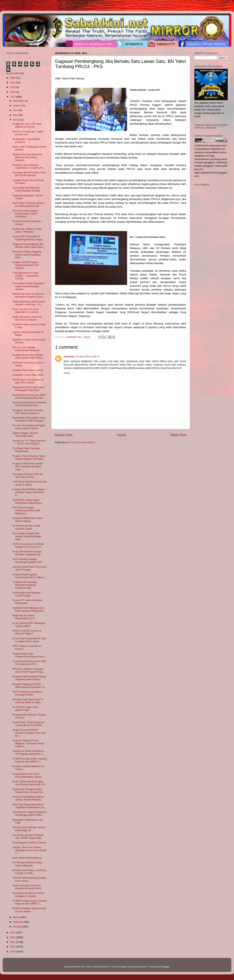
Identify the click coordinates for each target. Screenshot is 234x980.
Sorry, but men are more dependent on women (25, 311)
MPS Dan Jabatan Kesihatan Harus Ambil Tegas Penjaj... (29, 670)
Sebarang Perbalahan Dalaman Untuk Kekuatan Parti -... (29, 404)
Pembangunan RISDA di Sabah (29, 843)
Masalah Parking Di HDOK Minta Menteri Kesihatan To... (30, 686)
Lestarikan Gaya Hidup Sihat (28, 375)
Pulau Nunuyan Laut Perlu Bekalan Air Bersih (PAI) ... (28, 887)
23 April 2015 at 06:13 (88, 357)
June (16, 110)
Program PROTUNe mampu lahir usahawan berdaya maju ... (28, 466)
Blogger (165, 967)
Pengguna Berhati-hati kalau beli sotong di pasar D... (28, 412)
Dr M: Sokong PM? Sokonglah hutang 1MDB (29, 625)
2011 (13, 947)
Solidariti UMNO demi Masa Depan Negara (27, 520)
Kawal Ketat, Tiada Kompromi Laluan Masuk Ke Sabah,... (28, 724)
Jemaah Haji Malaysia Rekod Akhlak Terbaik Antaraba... (28, 798)
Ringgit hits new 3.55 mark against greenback (27, 125)
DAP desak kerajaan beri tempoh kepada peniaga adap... (27, 536)
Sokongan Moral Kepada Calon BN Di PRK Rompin (29, 174)
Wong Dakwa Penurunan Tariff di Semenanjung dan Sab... (29, 396)
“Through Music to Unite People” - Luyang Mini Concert (26, 276)
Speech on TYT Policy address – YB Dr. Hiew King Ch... (29, 442)
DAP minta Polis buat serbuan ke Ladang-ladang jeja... (29, 204)
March (17, 917)
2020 (13, 78)
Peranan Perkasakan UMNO (28, 370)
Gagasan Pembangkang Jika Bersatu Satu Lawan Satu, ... (29, 246)
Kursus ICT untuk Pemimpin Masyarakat (28, 602)
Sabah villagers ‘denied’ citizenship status (25, 434)
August (17, 105)
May (16, 115)
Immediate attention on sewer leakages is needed (28, 894)
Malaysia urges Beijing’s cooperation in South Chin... (29, 166)
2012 (13, 942)
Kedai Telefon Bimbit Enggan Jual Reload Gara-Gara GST (29, 783)
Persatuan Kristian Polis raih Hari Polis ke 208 (28, 476)
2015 (13, 97)
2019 (13, 83)
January (18, 927)
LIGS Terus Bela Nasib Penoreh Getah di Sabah (30, 483)
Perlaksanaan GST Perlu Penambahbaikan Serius (27, 775)
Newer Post (64, 435)
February (18, 922)
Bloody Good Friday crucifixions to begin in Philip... (30, 872)
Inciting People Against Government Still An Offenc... (29, 576)
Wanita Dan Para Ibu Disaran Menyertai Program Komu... (29, 295)
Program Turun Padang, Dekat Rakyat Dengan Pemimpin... (29, 457)
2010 (13, 952)
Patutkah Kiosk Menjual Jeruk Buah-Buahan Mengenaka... (29, 609)
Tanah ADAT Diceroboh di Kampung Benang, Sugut (27, 238)
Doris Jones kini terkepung (27, 858)
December (19, 101)
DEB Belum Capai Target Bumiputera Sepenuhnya (27, 501)
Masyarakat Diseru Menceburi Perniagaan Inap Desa (29, 389)
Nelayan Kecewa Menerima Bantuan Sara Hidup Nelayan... (27, 157)
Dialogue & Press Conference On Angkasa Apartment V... (28, 752)
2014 (13, 933)
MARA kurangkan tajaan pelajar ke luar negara (30, 910)
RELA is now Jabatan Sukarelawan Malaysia (26, 349)
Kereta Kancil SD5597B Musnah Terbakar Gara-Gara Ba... (29, 733)
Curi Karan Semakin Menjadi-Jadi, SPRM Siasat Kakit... (28, 836)
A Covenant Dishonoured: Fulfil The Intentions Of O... (29, 663)
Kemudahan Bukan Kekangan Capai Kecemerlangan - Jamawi (29, 286)
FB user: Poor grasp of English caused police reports (29, 427)
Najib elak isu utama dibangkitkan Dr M (24, 617)
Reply (67, 373)
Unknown (69, 357)
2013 (13, 937)
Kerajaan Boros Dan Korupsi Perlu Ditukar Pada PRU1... (29, 356)
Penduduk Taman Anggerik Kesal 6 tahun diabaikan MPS (27, 255)
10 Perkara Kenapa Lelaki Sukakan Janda (26, 527)
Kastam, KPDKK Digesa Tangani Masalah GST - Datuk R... (27, 265)
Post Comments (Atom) (82, 442)
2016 (13, 92)
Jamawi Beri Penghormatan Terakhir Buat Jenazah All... (29, 791)
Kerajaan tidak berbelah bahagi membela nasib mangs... (29, 678)
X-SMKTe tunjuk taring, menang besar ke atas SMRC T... (30, 760)
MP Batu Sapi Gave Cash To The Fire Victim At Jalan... (28, 701)
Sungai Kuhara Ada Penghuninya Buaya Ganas (29, 655)
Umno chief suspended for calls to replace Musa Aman (29, 640)
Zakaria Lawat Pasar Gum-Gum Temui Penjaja (30, 568)
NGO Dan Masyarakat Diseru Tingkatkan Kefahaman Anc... (30, 806)
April (16, 120)
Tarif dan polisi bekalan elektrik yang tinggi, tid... (29, 829)
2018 (13, 87)
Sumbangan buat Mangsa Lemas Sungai (26, 594)
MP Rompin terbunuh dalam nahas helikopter (28, 864)
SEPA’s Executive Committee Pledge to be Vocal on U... (28, 545)
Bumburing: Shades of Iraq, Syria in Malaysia (27, 230)
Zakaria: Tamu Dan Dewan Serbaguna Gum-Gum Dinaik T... (29, 850)
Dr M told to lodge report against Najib (26, 708)
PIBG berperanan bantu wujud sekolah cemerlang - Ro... (29, 303)
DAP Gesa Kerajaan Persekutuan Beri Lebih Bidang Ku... (26, 510)
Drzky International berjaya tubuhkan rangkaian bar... (27, 553)
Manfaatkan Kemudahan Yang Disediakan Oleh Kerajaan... (29, 419)
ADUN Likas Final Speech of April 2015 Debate (28, 381)
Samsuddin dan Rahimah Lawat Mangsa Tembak (26, 189)
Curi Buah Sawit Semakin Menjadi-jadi (26, 450)
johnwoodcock (139, 967)
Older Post (178, 435)
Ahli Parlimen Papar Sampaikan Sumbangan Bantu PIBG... (30, 813)
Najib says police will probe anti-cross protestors (27, 318)
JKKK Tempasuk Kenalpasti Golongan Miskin (27, 693)
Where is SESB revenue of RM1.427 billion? (27, 632)
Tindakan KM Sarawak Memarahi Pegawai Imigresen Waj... (25, 585)
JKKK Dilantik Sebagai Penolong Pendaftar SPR (27, 561)
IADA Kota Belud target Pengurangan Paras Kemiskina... (25, 214)
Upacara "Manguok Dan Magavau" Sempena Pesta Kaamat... (28, 743)
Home (121, 435)
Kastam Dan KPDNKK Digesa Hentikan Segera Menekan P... (29, 492)
